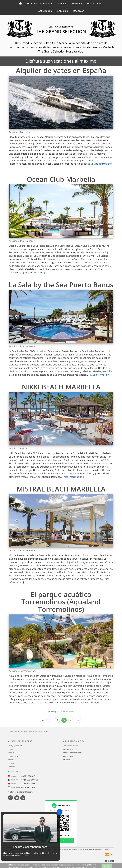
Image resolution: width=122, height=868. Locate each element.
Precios (62, 4)
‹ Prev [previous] (43, 720)
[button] (16, 102)
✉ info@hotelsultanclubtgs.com (20, 792)
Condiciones (98, 849)
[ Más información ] (34, 273)
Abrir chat (61, 841)
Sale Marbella (68, 749)
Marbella (77, 4)
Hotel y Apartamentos (40, 4)
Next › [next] (78, 720)
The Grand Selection (71, 746)
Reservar (78, 11)
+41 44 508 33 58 (28, 784)
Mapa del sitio (72, 849)
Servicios (62, 11)
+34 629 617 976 (28, 787)
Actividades (45, 11)
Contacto (107, 849)
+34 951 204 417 (28, 776)
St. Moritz (67, 760)
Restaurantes (95, 4)
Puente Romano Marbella (72, 753)
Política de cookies (85, 849)
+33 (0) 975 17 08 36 (29, 780)
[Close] (60, 812)
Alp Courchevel (69, 756)
